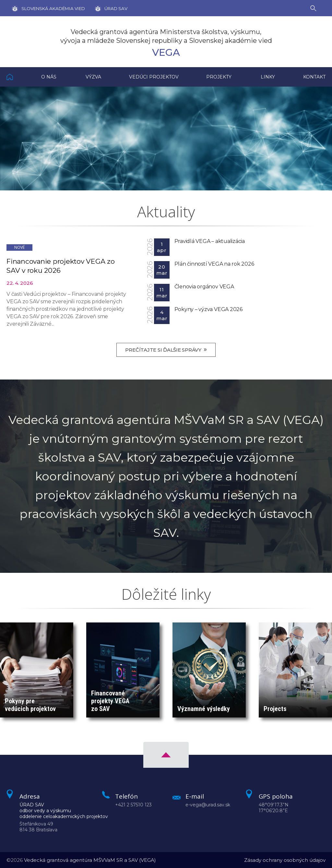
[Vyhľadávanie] (315, 8)
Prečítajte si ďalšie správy (166, 349)
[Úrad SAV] (106, 8)
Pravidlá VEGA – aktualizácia (210, 241)
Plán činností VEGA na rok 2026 (214, 264)
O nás (49, 77)
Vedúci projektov (154, 77)
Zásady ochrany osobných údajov (285, 860)
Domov (17, 77)
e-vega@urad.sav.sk (208, 805)
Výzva (93, 77)
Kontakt (314, 77)
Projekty (219, 77)
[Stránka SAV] (48, 8)
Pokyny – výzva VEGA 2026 (208, 309)
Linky (268, 77)
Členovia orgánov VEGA (204, 287)
